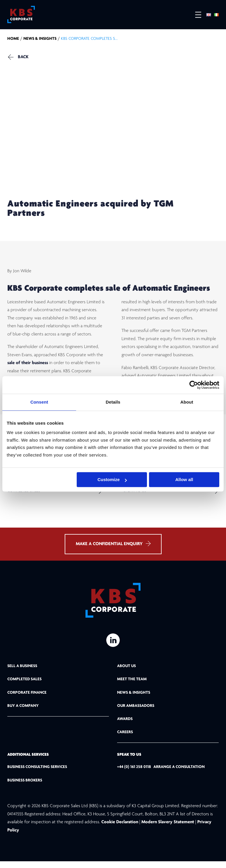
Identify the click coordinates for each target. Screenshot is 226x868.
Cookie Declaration (120, 829)
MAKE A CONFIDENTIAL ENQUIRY (113, 550)
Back (23, 58)
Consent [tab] (39, 402)
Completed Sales (24, 495)
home (13, 40)
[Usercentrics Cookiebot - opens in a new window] (194, 385)
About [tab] (187, 402)
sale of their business (28, 366)
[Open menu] (195, 15)
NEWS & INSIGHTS (40, 40)
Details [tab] (113, 402)
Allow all (184, 479)
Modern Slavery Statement (168, 829)
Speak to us (135, 495)
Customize (112, 479)
